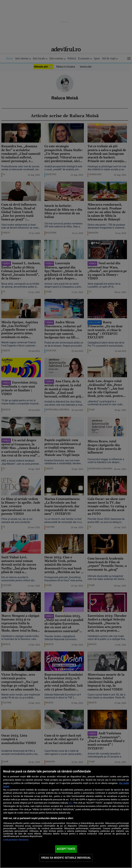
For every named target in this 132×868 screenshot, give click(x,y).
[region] (66, 817)
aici (71, 803)
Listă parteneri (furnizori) (16, 840)
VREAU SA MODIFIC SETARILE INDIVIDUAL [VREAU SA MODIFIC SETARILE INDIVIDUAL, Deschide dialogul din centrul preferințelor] (66, 858)
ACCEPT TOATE (66, 849)
